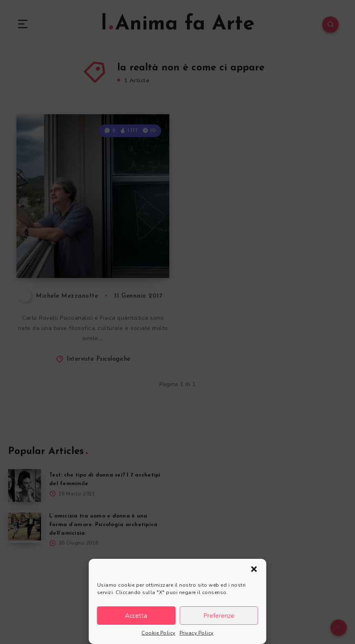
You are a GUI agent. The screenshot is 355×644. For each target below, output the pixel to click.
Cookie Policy (158, 633)
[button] (254, 569)
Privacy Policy (197, 633)
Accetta (136, 616)
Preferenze (219, 616)
